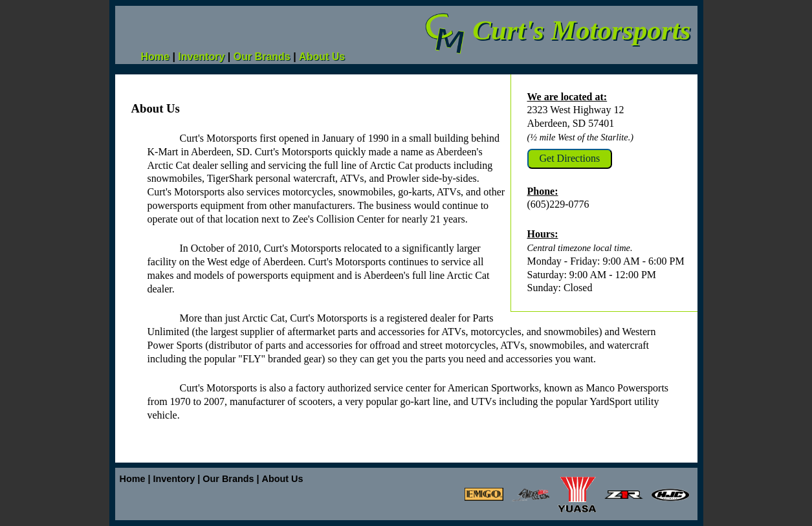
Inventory (201, 57)
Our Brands (262, 57)
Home (155, 57)
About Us (322, 57)
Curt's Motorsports (557, 30)
